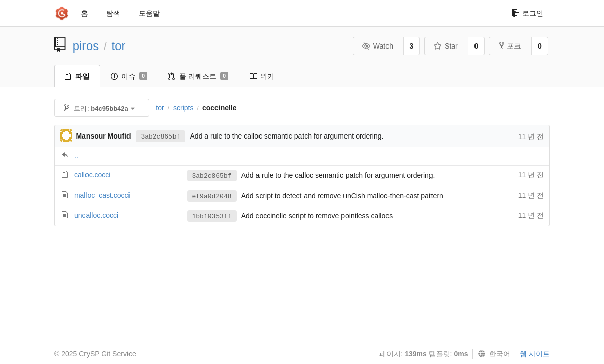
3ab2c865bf (160, 137)
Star (446, 46)
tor (119, 46)
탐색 (113, 13)
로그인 (527, 13)
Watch (377, 46)
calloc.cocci (93, 175)
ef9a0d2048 (212, 196)
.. (77, 156)
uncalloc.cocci (96, 215)
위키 (262, 76)
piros (86, 46)
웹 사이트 (535, 354)
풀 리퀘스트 (198, 76)
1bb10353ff (212, 217)
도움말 (149, 13)
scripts (183, 108)
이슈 (129, 76)
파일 (77, 76)
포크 (510, 46)
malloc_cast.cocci (102, 195)
